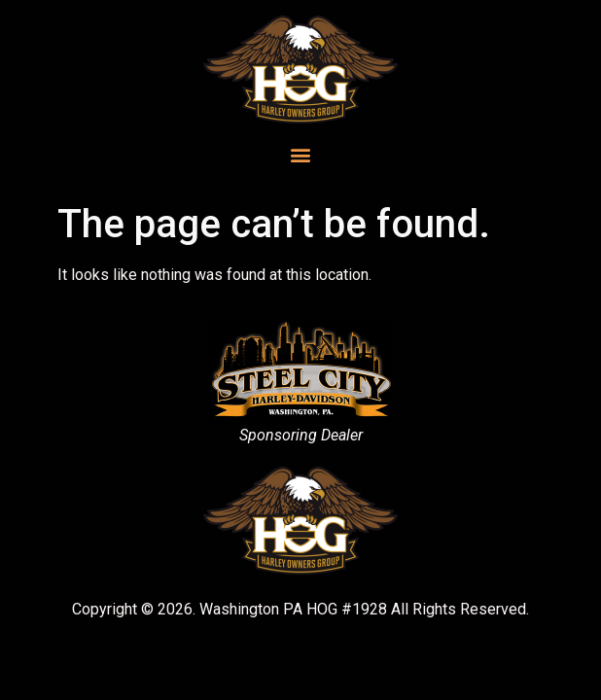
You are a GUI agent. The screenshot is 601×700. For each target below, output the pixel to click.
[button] (301, 154)
